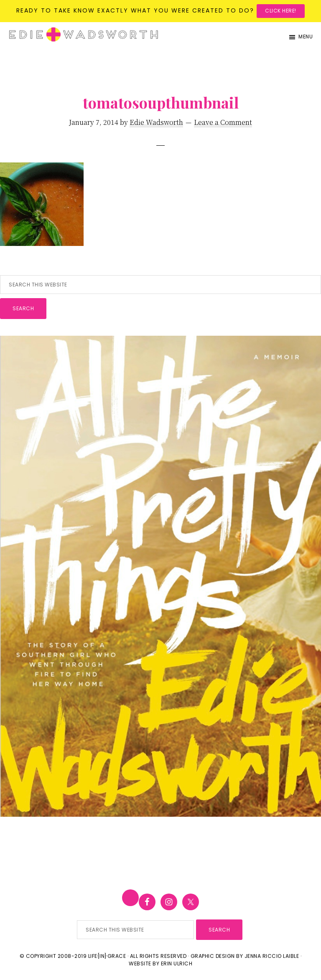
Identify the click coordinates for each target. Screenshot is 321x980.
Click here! (281, 11)
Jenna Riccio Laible (272, 956)
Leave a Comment (223, 122)
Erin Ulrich (177, 964)
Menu (306, 37)
